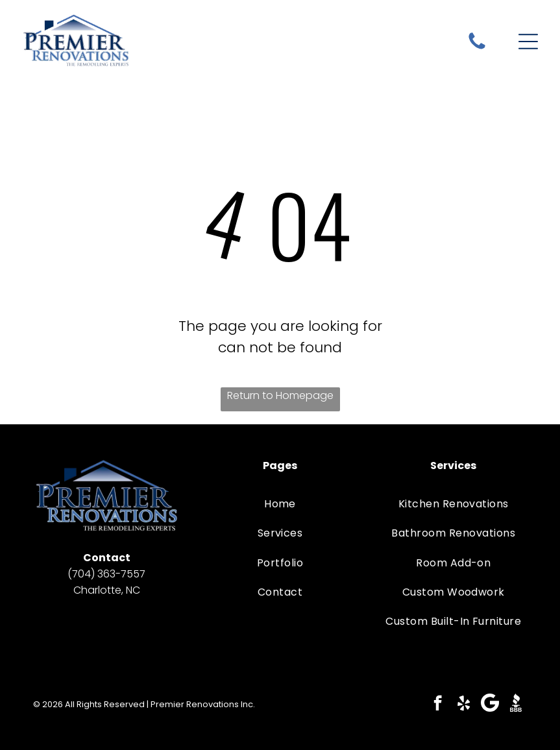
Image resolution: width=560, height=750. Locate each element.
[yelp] (464, 705)
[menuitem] (280, 504)
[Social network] (516, 705)
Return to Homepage (280, 395)
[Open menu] (528, 42)
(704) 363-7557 (106, 575)
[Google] (490, 705)
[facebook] (438, 705)
